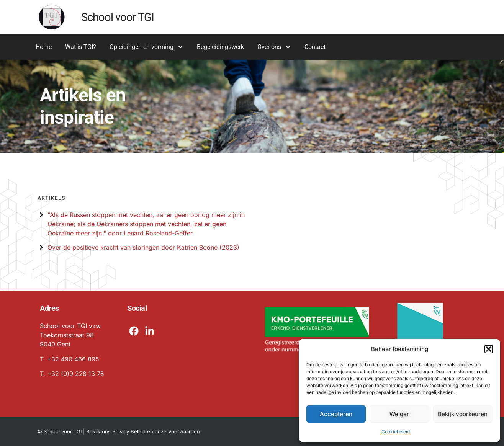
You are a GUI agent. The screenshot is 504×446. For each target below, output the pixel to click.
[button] (489, 349)
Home (44, 47)
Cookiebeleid (396, 432)
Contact (315, 47)
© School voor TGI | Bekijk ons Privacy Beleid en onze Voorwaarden (119, 431)
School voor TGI (118, 17)
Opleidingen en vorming (146, 47)
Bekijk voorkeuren (463, 414)
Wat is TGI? (81, 47)
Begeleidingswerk (220, 47)
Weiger (399, 414)
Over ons (274, 47)
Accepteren (336, 414)
